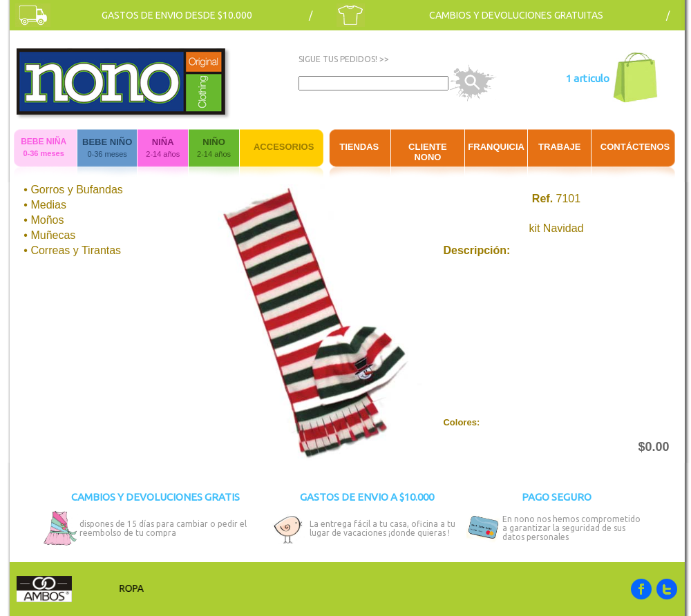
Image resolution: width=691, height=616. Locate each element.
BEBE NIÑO (107, 142)
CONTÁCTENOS (635, 147)
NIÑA (163, 142)
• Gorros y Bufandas (73, 190)
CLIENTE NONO (428, 152)
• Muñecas (49, 235)
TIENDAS (359, 147)
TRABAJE (559, 147)
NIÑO (214, 142)
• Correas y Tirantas (72, 250)
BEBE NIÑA (44, 142)
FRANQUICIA (496, 147)
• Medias (45, 205)
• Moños (44, 220)
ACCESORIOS (284, 147)
